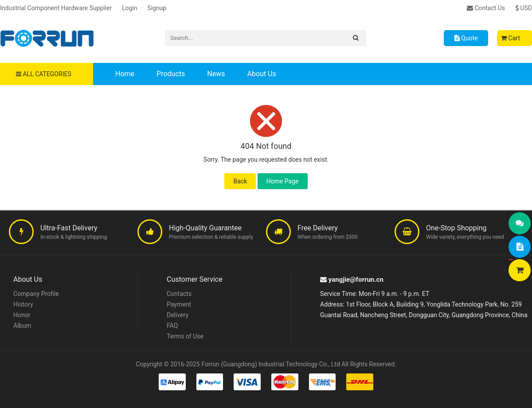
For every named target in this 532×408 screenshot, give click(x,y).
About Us (261, 74)
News (216, 74)
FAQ (172, 326)
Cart (510, 38)
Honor (22, 315)
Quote (466, 38)
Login (130, 8)
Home (125, 74)
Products (171, 74)
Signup (157, 8)
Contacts (179, 294)
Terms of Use (185, 336)
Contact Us (486, 8)
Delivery (178, 315)
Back (240, 181)
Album (22, 326)
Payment (179, 304)
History (23, 304)
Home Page (283, 181)
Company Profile (36, 294)
